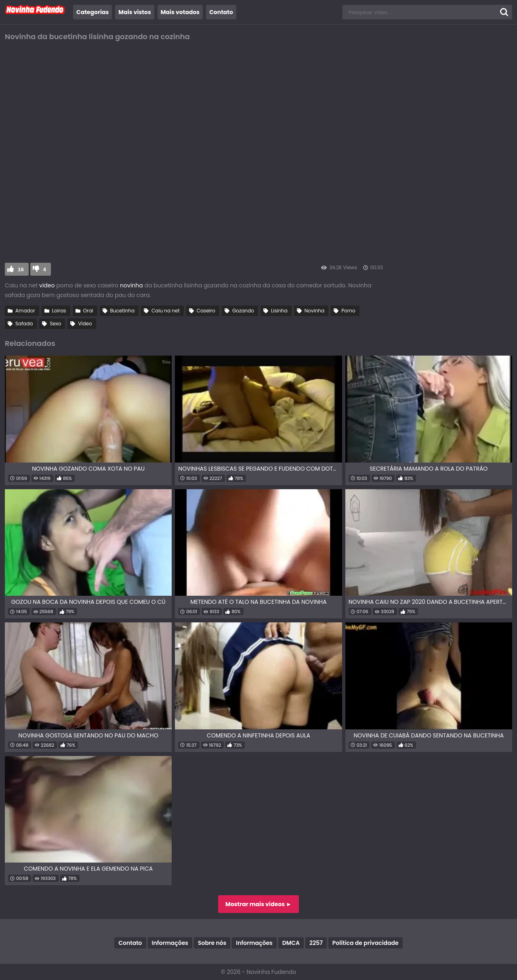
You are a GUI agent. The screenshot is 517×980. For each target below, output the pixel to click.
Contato (221, 12)
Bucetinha (123, 311)
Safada (24, 324)
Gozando (243, 311)
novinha (131, 285)
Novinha (314, 311)
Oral (88, 311)
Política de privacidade (366, 943)
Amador (25, 311)
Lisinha (279, 311)
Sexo (55, 324)
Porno (348, 311)
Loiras (59, 311)
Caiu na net (166, 311)
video (47, 285)
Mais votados (180, 12)
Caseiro (206, 311)
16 (21, 269)
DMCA (291, 943)
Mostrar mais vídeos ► (258, 904)
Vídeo (85, 324)
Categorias (92, 12)
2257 (316, 943)
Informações (170, 943)
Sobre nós (212, 943)
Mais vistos (135, 12)
